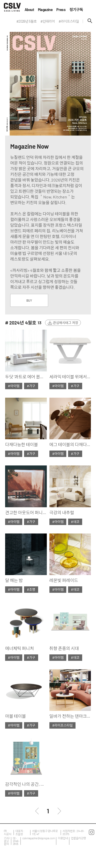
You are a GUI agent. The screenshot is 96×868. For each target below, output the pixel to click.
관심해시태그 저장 (66, 323)
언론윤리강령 (78, 838)
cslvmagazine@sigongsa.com (39, 838)
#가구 (31, 386)
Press (61, 10)
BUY (29, 300)
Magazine (45, 10)
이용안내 (63, 838)
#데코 (75, 522)
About (29, 10)
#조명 (31, 589)
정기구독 (76, 10)
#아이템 (14, 386)
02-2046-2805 (16, 841)
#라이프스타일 (63, 725)
